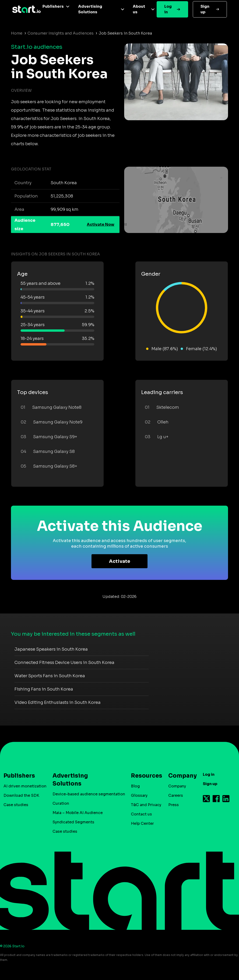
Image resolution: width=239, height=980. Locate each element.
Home (17, 33)
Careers (176, 795)
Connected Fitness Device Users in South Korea (64, 663)
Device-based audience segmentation (89, 794)
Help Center (142, 823)
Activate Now (101, 224)
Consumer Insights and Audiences (61, 33)
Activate (120, 561)
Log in (168, 9)
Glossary (139, 795)
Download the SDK (21, 795)
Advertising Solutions (90, 9)
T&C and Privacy (146, 805)
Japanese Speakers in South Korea (51, 649)
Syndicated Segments (73, 822)
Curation (61, 803)
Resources (144, 776)
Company (180, 776)
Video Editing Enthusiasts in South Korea (58, 702)
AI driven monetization (25, 786)
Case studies (16, 805)
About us (139, 9)
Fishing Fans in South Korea (44, 689)
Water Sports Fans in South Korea (50, 676)
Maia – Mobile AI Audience (78, 813)
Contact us (141, 814)
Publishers (53, 6)
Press (174, 805)
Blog (135, 786)
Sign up (205, 9)
